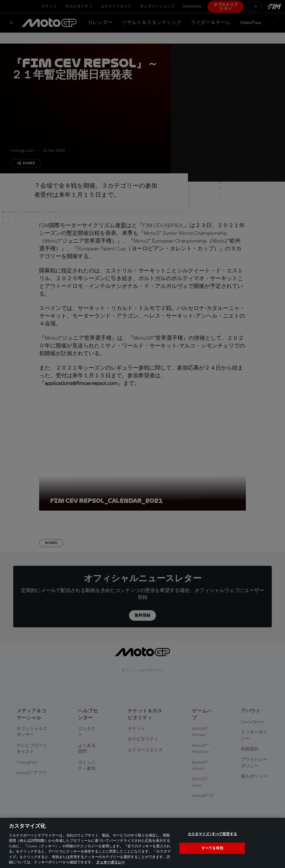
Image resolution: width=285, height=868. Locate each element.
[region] (142, 843)
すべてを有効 (212, 848)
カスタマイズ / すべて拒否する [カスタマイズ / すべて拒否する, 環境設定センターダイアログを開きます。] (212, 834)
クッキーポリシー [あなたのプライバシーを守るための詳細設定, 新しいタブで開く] (111, 862)
